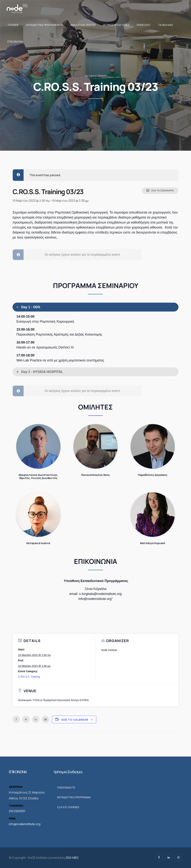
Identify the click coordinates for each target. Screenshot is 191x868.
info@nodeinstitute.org (25, 824)
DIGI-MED (72, 858)
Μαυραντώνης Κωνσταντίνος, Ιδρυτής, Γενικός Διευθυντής (38, 446)
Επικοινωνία (15, 42)
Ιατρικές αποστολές (116, 25)
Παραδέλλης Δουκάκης (153, 446)
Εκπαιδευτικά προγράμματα (44, 25)
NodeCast (144, 25)
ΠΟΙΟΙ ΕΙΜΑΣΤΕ (66, 787)
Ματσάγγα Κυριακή (153, 515)
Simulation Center (83, 25)
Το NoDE (13, 25)
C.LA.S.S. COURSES (68, 807)
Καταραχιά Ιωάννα (38, 515)
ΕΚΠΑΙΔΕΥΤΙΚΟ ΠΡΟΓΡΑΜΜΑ (74, 797)
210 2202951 (17, 811)
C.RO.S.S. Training (98, 76)
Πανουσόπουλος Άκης (95, 446)
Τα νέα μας (166, 25)
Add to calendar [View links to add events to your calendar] (75, 720)
